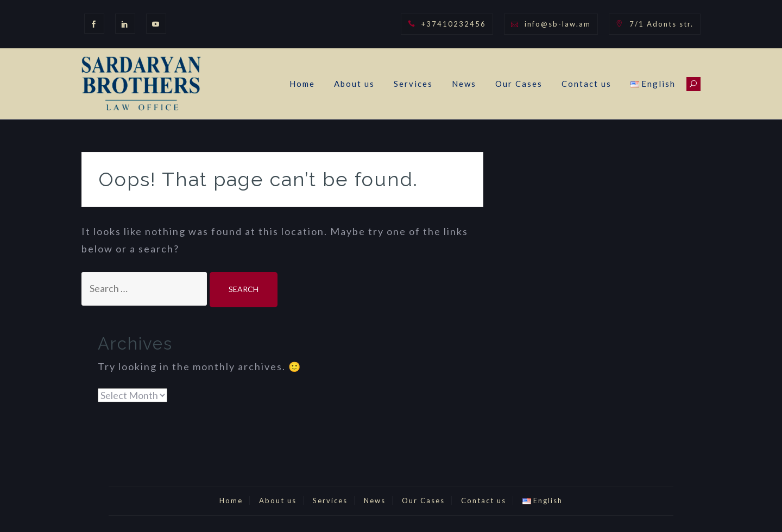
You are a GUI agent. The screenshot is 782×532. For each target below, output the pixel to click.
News (464, 84)
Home (302, 84)
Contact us (586, 84)
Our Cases (519, 84)
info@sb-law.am (558, 24)
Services (413, 84)
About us (354, 84)
